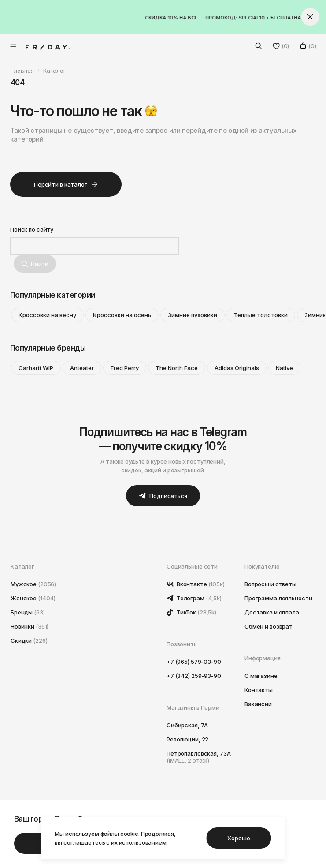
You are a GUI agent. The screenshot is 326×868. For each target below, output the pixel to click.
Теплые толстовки (261, 315)
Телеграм (194, 598)
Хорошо (239, 838)
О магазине (261, 676)
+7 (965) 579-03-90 (194, 662)
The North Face (177, 368)
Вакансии (258, 704)
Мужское (33, 584)
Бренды (28, 612)
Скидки (29, 640)
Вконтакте (196, 584)
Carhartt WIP (36, 368)
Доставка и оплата (272, 612)
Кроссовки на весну (47, 315)
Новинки (30, 626)
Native (284, 368)
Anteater (82, 368)
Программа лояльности (278, 598)
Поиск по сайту (32, 229)
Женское (33, 598)
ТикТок (191, 612)
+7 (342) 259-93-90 (194, 676)
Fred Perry (125, 368)
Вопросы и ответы (270, 584)
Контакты (259, 690)
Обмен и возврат (269, 626)
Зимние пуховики (193, 315)
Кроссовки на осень (122, 315)
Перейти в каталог (66, 184)
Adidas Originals (237, 368)
